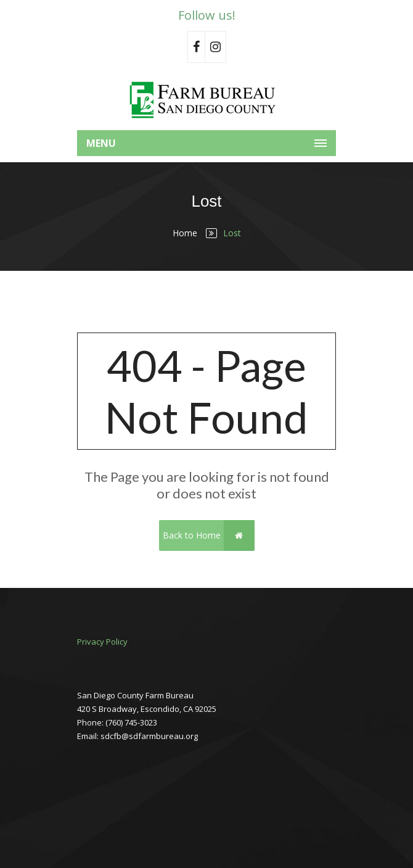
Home (185, 233)
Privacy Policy (102, 642)
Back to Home (209, 535)
